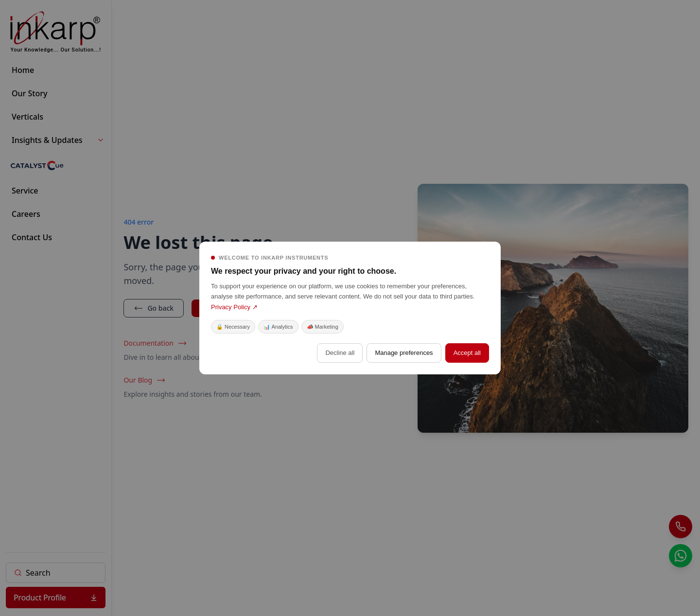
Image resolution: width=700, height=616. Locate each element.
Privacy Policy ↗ (234, 307)
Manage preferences (404, 353)
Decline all (340, 353)
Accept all (467, 353)
